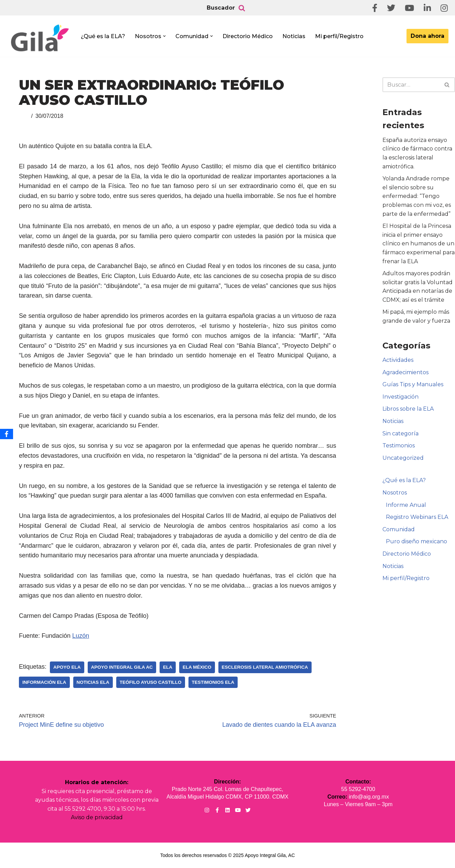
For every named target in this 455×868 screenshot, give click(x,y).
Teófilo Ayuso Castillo (151, 682)
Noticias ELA (93, 682)
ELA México (197, 667)
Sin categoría (400, 433)
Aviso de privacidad (97, 817)
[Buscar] (242, 8)
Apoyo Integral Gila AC (122, 667)
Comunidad (399, 529)
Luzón (81, 636)
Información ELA (44, 682)
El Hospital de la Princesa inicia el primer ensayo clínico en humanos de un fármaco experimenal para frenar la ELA (419, 243)
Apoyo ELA (67, 667)
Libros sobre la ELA (408, 409)
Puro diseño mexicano (416, 541)
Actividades (398, 360)
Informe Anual (406, 505)
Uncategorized (403, 458)
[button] (164, 36)
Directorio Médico (248, 36)
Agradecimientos (405, 372)
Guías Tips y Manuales (413, 384)
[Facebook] (7, 434)
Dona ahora (427, 36)
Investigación (400, 397)
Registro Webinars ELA (417, 517)
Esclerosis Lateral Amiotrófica (265, 667)
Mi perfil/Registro (339, 36)
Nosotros (395, 493)
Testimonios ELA (213, 682)
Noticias (294, 36)
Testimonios (399, 446)
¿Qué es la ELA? (103, 36)
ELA (168, 667)
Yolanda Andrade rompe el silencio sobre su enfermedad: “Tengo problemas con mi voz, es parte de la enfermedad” (417, 196)
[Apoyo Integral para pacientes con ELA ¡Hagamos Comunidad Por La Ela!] (40, 38)
